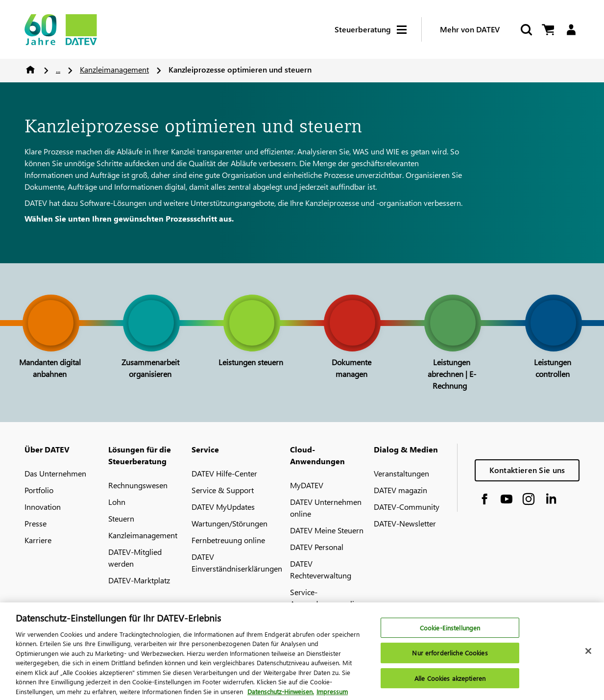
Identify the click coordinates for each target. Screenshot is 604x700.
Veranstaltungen (401, 473)
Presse (36, 523)
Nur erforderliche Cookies (450, 659)
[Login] (571, 30)
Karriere (38, 540)
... (58, 69)
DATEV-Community (407, 507)
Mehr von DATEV (470, 29)
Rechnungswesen (138, 485)
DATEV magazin (400, 490)
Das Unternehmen (55, 473)
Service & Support (223, 490)
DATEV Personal (317, 547)
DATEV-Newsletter (405, 523)
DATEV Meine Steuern (327, 530)
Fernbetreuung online (228, 540)
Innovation (43, 507)
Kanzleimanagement (114, 69)
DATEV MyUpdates (223, 507)
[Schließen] (588, 656)
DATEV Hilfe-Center (224, 473)
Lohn (117, 502)
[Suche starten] (526, 30)
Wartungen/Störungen (230, 523)
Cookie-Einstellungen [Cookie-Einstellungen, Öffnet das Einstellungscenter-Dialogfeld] (450, 633)
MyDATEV (307, 485)
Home (30, 70)
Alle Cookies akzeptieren (450, 684)
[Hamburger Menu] (409, 30)
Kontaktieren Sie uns (527, 470)
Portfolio (39, 490)
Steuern (121, 518)
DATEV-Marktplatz (139, 580)
